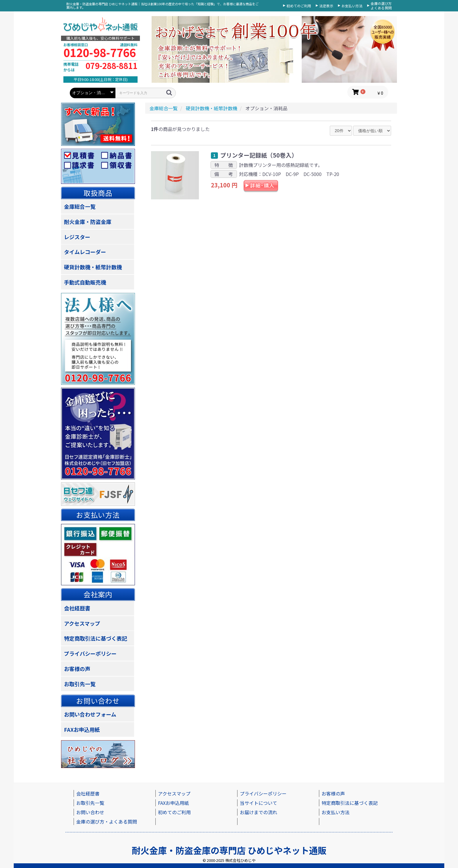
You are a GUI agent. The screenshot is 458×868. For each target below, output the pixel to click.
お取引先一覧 (80, 684)
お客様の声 (77, 669)
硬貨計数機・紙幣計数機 (93, 267)
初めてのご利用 (299, 6)
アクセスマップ (82, 623)
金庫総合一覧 (80, 206)
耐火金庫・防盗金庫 (88, 222)
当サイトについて (259, 803)
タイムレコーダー (85, 252)
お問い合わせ (90, 812)
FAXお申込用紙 (82, 729)
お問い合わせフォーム (90, 714)
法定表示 (326, 6)
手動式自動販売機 (85, 282)
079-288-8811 (112, 66)
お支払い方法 (352, 6)
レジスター (77, 237)
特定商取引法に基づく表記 (96, 638)
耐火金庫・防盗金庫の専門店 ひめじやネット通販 (229, 850)
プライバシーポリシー (90, 653)
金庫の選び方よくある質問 (381, 6)
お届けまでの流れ (259, 812)
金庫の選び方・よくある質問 (107, 822)
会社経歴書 (77, 608)
